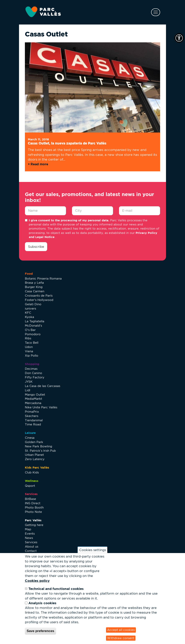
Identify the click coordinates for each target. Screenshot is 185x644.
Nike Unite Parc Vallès (41, 407)
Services (31, 542)
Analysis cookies (42, 603)
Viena (29, 351)
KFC (28, 313)
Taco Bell (32, 343)
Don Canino (34, 373)
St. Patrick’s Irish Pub (40, 451)
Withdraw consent (121, 638)
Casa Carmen (35, 291)
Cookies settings (93, 550)
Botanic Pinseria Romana (43, 278)
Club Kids (32, 472)
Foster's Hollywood (39, 300)
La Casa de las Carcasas (43, 386)
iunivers (30, 308)
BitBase (30, 499)
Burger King (34, 287)
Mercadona (33, 403)
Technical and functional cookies (56, 589)
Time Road (33, 424)
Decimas (31, 369)
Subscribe (36, 247)
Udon (29, 347)
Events (30, 534)
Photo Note (33, 512)
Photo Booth (34, 507)
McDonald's (33, 326)
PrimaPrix (32, 412)
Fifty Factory (35, 377)
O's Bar (30, 330)
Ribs (28, 338)
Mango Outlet (35, 395)
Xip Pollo (32, 356)
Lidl (28, 390)
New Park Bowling (39, 446)
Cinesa (30, 438)
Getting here (34, 525)
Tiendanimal (34, 420)
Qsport (30, 486)
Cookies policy (37, 581)
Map (28, 529)
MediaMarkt (34, 399)
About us (32, 546)
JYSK (29, 382)
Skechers (32, 416)
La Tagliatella (35, 321)
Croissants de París (39, 296)
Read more (39, 164)
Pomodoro (33, 334)
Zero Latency (35, 459)
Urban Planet (34, 455)
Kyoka (29, 317)
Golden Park (34, 442)
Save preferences (40, 631)
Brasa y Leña (34, 283)
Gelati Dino (33, 304)
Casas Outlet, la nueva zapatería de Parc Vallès (67, 143)
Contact (31, 551)
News (29, 538)
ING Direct (33, 503)
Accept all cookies (121, 630)
